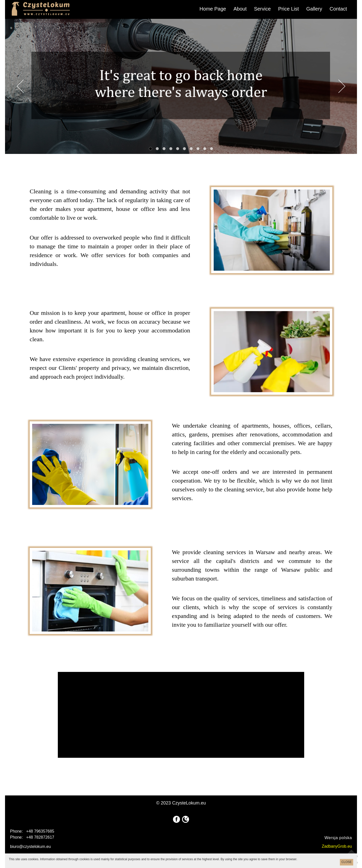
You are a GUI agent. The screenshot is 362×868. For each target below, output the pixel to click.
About (240, 9)
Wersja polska (338, 838)
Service (262, 9)
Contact (338, 9)
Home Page (213, 9)
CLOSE (347, 862)
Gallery (314, 9)
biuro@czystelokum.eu (30, 847)
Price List (289, 9)
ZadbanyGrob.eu (337, 846)
